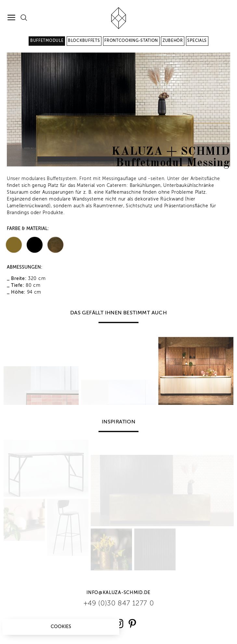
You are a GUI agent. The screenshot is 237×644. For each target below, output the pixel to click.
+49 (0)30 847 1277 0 (119, 604)
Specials (197, 41)
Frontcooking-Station (131, 41)
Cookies (61, 627)
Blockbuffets (84, 41)
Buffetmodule (47, 41)
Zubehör (173, 41)
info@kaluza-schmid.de (118, 593)
